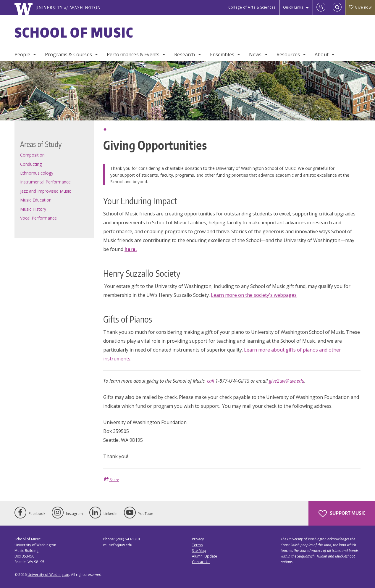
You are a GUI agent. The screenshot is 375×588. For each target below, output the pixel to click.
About (322, 54)
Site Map (199, 551)
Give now (360, 7)
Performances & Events (133, 54)
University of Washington (48, 575)
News (255, 54)
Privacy (198, 539)
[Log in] (321, 7)
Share (112, 480)
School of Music (74, 32)
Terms (197, 545)
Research (185, 54)
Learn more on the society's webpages (254, 295)
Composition (32, 155)
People (22, 54)
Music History (33, 209)
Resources (288, 54)
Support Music (342, 514)
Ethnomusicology (37, 173)
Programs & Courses (68, 54)
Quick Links (293, 7)
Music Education (36, 200)
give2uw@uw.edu (287, 381)
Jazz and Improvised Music (46, 191)
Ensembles (222, 54)
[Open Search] (337, 7)
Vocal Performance (38, 218)
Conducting (31, 164)
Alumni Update (205, 556)
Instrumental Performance (45, 182)
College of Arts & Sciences (252, 7)
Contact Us (201, 562)
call (211, 381)
